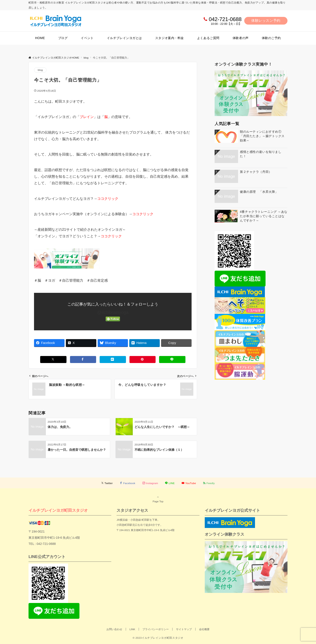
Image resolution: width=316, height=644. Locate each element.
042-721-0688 (225, 19)
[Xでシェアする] (53, 359)
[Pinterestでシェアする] (143, 359)
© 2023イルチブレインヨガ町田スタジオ (158, 638)
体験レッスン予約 (266, 21)
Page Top (158, 499)
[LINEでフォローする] (170, 483)
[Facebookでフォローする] (128, 483)
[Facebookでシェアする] (83, 359)
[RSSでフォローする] (209, 483)
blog (40, 70)
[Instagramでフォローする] (150, 483)
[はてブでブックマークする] (113, 359)
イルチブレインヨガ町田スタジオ (58, 510)
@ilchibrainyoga (113, 312)
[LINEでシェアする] (172, 359)
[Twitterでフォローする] (107, 483)
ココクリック (108, 199)
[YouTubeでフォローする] (189, 483)
